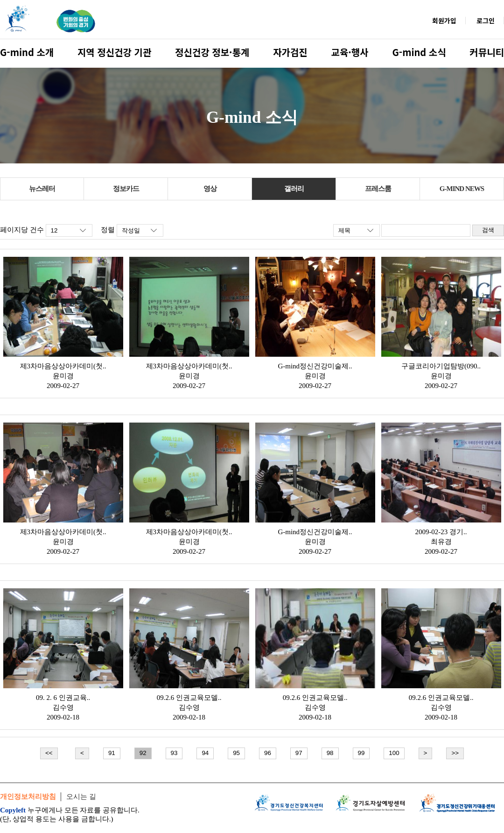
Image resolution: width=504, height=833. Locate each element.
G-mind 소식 (419, 52)
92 (143, 753)
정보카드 (126, 189)
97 (299, 753)
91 (112, 753)
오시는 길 (81, 797)
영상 (210, 189)
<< (49, 753)
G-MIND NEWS (462, 189)
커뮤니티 (487, 52)
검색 (488, 230)
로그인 (486, 21)
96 (268, 753)
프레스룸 (378, 189)
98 (330, 753)
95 (236, 753)
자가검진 (290, 52)
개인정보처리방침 (28, 797)
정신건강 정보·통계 (212, 52)
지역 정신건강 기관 (114, 52)
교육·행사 (350, 52)
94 (205, 753)
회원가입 (444, 21)
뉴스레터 (42, 189)
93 (174, 753)
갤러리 (294, 189)
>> (455, 753)
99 (361, 753)
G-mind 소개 (27, 52)
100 (394, 753)
